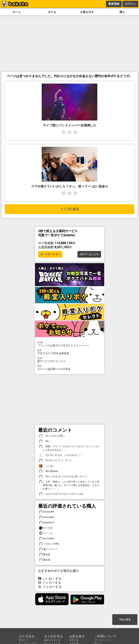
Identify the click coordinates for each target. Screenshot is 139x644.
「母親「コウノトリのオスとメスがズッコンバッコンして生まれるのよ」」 (69, 448)
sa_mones (46, 539)
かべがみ (46, 528)
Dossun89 (46, 512)
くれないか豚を (49, 544)
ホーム (17, 12)
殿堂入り (24, 640)
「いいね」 (47, 466)
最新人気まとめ (52, 640)
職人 (122, 12)
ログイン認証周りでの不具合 (70, 368)
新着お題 (74, 640)
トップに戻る (70, 209)
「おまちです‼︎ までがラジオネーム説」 (62, 494)
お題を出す (87, 12)
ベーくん (46, 533)
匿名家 (45, 555)
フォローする (50, 583)
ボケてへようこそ (89, 254)
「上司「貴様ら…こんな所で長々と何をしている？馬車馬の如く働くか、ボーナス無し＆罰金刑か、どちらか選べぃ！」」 (69, 485)
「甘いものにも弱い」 (53, 436)
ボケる (52, 12)
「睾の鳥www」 (50, 471)
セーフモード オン (50, 254)
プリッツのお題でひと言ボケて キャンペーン (70, 344)
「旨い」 (46, 441)
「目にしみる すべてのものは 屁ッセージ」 (64, 477)
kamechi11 (47, 523)
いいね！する (50, 579)
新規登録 (114, 4)
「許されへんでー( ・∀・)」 (56, 460)
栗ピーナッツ (48, 549)
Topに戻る (125, 619)
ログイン (130, 4)
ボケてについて (103, 640)
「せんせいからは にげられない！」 (61, 455)
